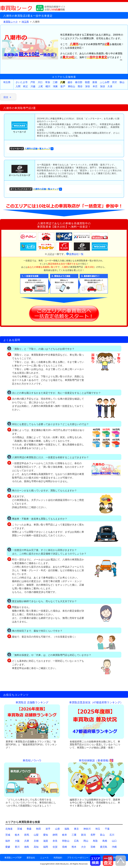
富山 (102, 835)
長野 (93, 835)
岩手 (48, 829)
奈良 (55, 841)
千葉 (107, 829)
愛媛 (8, 847)
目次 (6, 97)
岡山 (86, 841)
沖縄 (114, 847)
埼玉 (98, 829)
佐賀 (55, 847)
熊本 (74, 847)
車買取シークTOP (13, 858)
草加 (48, 82)
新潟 (83, 835)
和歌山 (66, 841)
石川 (112, 835)
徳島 (27, 847)
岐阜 (65, 835)
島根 (105, 841)
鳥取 (95, 841)
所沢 (115, 82)
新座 (95, 82)
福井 (8, 841)
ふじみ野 (105, 82)
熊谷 (80, 86)
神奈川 (87, 829)
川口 (40, 82)
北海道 (9, 829)
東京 (76, 829)
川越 (33, 86)
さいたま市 (22, 82)
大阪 (17, 841)
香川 (17, 847)
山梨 (36, 835)
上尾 (40, 86)
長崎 (65, 847)
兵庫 (27, 841)
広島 (76, 841)
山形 (57, 829)
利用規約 (58, 858)
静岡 (55, 835)
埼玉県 (7, 82)
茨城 (8, 835)
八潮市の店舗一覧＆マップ (30, 149)
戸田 (33, 82)
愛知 (46, 835)
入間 (18, 86)
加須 (103, 86)
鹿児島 (104, 847)
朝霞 (87, 82)
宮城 (20, 829)
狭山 (122, 82)
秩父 (25, 86)
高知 (36, 847)
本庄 (95, 86)
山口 (114, 841)
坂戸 (63, 86)
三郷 (55, 82)
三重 (74, 835)
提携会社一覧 (76, 254)
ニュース (44, 858)
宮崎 (93, 847)
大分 (83, 847)
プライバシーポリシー (78, 858)
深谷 (88, 86)
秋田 (39, 829)
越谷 (70, 82)
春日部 (79, 82)
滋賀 (46, 841)
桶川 (48, 86)
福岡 (46, 847)
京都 (36, 841)
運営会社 (31, 858)
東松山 (71, 86)
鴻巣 (55, 86)
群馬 (27, 835)
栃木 (17, 835)
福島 (67, 829)
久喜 (110, 86)
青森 (29, 829)
